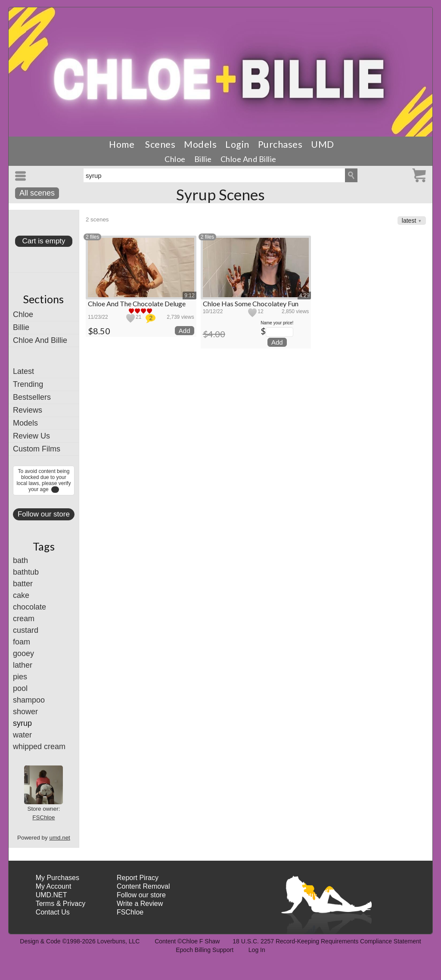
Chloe (175, 159)
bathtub (26, 572)
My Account (54, 886)
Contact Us (53, 912)
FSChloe (43, 817)
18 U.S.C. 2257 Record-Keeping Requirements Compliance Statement (327, 941)
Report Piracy (138, 878)
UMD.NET (51, 895)
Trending (28, 384)
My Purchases (57, 878)
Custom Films (37, 449)
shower (25, 712)
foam (22, 642)
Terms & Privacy (61, 904)
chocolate (30, 607)
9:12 (189, 296)
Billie (203, 159)
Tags (44, 546)
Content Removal (143, 886)
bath (20, 560)
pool (20, 688)
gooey (23, 653)
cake (21, 595)
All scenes (37, 193)
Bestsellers (32, 397)
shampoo (29, 700)
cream (24, 619)
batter (23, 584)
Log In (257, 950)
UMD (323, 144)
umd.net (59, 838)
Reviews (28, 410)
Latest (23, 371)
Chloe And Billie (248, 159)
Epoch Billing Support (205, 950)
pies (20, 677)
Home (122, 144)
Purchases (280, 144)
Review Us (31, 436)
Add (185, 331)
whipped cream (39, 747)
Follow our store (44, 514)
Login (237, 144)
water (22, 735)
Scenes (160, 144)
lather (23, 665)
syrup (22, 723)
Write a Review (140, 904)
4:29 (304, 296)
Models (200, 144)
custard (26, 630)
